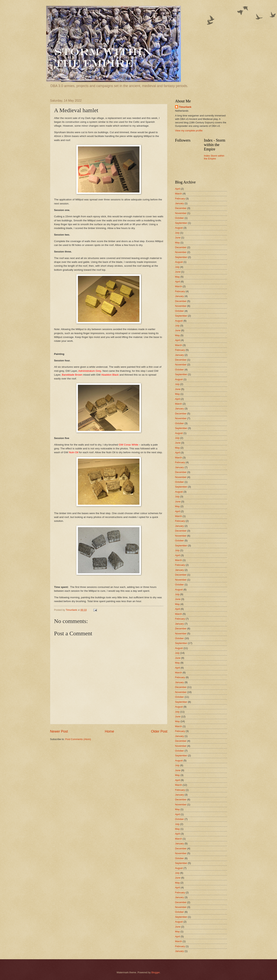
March (179, 194)
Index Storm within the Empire (214, 157)
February (180, 199)
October (179, 218)
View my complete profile (189, 131)
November (181, 213)
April (178, 189)
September (181, 223)
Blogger (156, 972)
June (178, 238)
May (177, 243)
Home (109, 731)
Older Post (159, 731)
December (181, 208)
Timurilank (185, 107)
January (179, 203)
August (179, 228)
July (177, 233)
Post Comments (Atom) (78, 739)
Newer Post (59, 731)
